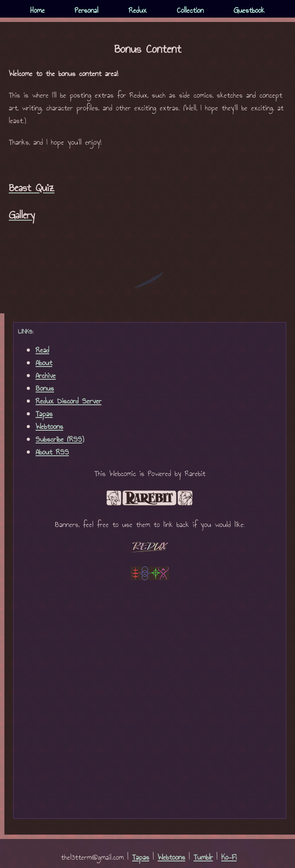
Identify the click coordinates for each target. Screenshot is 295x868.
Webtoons (49, 427)
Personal (86, 11)
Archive (46, 376)
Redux (138, 11)
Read (42, 350)
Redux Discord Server (68, 401)
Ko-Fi (229, 858)
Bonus (45, 389)
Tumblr (203, 858)
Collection (190, 11)
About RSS (52, 452)
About (44, 363)
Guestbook (249, 11)
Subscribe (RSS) (60, 440)
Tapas (44, 414)
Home (38, 11)
